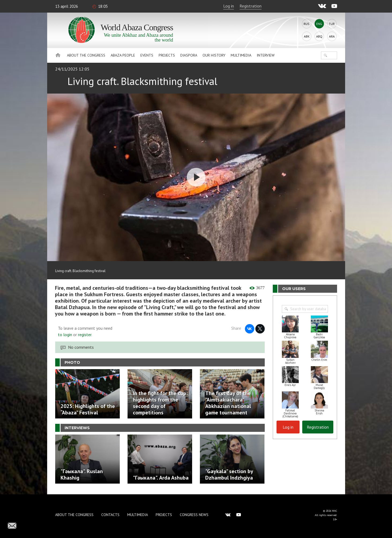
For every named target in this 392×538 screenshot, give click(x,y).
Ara (332, 36)
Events (147, 55)
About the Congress (86, 55)
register (85, 335)
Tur (332, 24)
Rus (307, 24)
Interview (266, 55)
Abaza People (123, 55)
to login (65, 335)
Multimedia (241, 55)
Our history (214, 55)
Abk (307, 36)
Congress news (194, 515)
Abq (319, 36)
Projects (167, 55)
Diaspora (189, 55)
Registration (251, 6)
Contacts (110, 515)
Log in (229, 6)
